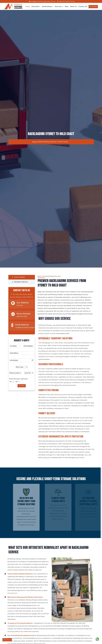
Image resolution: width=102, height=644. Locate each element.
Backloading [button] (48, 6)
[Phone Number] (29, 346)
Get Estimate (93, 7)
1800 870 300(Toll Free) (66, 1)
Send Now (22, 386)
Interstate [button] (36, 6)
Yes (12, 382)
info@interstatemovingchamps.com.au (42, 1)
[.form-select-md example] (22, 367)
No (18, 382)
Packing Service (20, 282)
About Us (73, 6)
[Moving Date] (22, 360)
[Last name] (22, 353)
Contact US (83, 6)
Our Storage (18, 277)
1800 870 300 (22, 316)
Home (28, 6)
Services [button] (59, 6)
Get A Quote (7, 640)
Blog (67, 6)
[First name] (15, 346)
